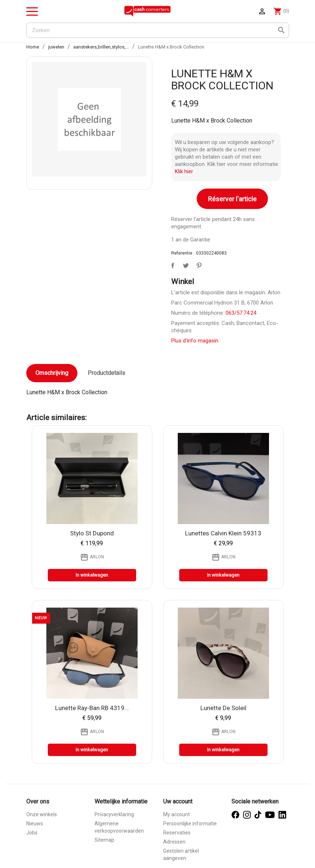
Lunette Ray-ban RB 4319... (92, 708)
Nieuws (35, 824)
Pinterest (197, 264)
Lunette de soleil (223, 708)
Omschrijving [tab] (52, 373)
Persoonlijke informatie (190, 824)
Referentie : (183, 253)
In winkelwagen (92, 575)
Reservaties (177, 833)
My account (176, 814)
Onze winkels (42, 814)
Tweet (184, 264)
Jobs (32, 833)
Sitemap (104, 840)
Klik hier (184, 171)
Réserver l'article (232, 199)
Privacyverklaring (114, 814)
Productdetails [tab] (106, 373)
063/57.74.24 (241, 313)
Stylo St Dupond (92, 533)
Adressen (174, 842)
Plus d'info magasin (195, 341)
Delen (171, 264)
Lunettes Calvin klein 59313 (223, 533)
